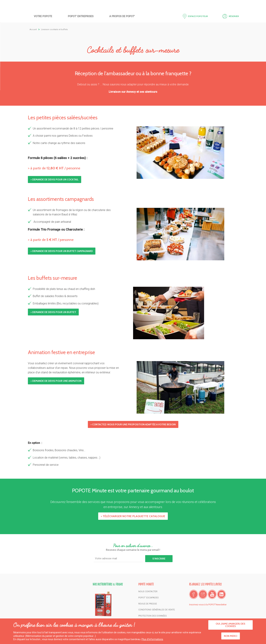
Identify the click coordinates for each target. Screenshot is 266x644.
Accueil (133, 15)
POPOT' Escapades (149, 598)
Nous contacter (148, 591)
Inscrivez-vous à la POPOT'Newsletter (208, 605)
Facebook (194, 594)
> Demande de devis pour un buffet (53, 312)
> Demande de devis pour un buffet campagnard (62, 251)
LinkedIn (221, 594)
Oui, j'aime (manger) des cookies (230, 625)
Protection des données (153, 616)
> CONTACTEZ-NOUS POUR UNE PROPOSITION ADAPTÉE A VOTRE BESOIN (133, 424)
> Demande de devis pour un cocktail (55, 180)
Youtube (212, 594)
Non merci (231, 636)
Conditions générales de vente (157, 610)
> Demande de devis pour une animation (56, 381)
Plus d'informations (152, 639)
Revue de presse (148, 604)
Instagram (203, 594)
